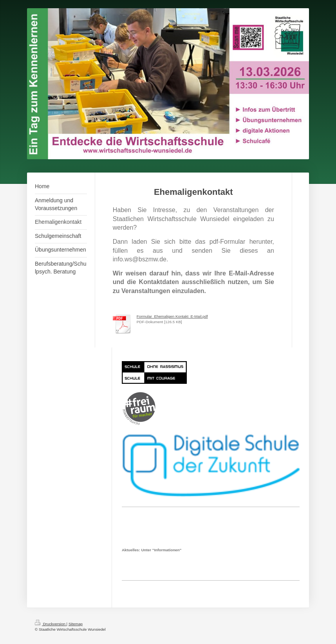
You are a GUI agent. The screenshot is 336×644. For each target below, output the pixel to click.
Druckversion (51, 624)
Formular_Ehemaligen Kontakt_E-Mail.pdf (172, 316)
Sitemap (76, 624)
